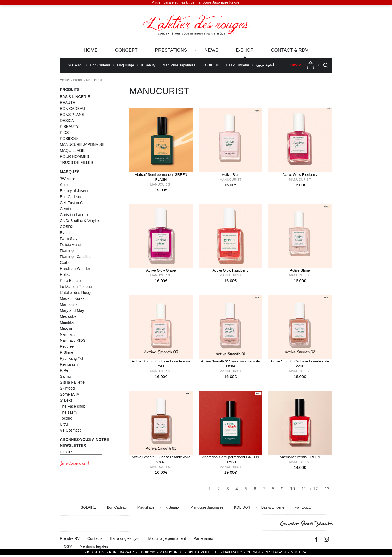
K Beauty (148, 65)
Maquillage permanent (167, 538)
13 (327, 489)
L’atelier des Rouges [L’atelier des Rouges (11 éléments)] (77, 293)
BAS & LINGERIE (75, 97)
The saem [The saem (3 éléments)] (68, 412)
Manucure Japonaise (179, 65)
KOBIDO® (211, 65)
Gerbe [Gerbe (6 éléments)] (65, 263)
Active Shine (300, 270)
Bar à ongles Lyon (125, 538)
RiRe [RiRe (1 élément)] (64, 370)
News (211, 50)
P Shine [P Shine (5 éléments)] (67, 352)
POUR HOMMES (74, 156)
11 (304, 489)
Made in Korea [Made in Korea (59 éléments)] (72, 298)
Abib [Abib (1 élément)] (64, 185)
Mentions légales (94, 546)
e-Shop (245, 50)
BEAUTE (68, 103)
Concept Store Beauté (306, 524)
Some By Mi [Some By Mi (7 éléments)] (70, 394)
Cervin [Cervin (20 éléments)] (65, 209)
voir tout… (267, 65)
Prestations (171, 50)
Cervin (253, 552)
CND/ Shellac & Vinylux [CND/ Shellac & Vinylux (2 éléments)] (80, 221)
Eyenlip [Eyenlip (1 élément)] (66, 233)
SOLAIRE (75, 65)
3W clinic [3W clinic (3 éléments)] (68, 179)
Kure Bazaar (122, 552)
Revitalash (275, 552)
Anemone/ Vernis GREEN (300, 457)
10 (292, 489)
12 (316, 489)
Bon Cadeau (100, 65)
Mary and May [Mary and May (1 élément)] (72, 310)
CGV (68, 546)
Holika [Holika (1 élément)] (65, 275)
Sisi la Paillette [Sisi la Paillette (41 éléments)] (72, 382)
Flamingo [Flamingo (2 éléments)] (68, 251)
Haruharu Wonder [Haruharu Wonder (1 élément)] (75, 269)
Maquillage (126, 65)
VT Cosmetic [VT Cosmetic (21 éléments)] (71, 430)
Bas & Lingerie (238, 65)
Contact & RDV (290, 50)
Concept (126, 50)
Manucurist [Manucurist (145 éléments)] (69, 304)
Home (91, 50)
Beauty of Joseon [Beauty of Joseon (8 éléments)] (75, 191)
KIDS (64, 133)
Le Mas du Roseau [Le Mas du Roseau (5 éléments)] (76, 287)
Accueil (65, 80)
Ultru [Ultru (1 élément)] (64, 424)
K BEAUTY (69, 127)
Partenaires (203, 538)
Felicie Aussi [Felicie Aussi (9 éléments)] (71, 245)
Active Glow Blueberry (300, 175)
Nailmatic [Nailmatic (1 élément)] (68, 334)
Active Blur (230, 175)
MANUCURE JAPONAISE (82, 144)
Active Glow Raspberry (230, 270)
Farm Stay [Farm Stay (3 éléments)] (69, 239)
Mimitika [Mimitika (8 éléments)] (67, 322)
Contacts (95, 538)
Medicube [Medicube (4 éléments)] (68, 316)
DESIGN (67, 121)
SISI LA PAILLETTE (203, 552)
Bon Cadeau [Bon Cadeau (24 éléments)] (71, 197)
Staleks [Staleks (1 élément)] (66, 400)
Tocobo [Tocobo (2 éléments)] (66, 418)
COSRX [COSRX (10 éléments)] (67, 227)
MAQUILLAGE (72, 150)
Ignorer (235, 2)
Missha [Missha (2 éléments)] (66, 328)
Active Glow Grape (161, 270)
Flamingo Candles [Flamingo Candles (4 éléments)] (75, 257)
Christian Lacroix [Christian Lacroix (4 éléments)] (74, 215)
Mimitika (298, 552)
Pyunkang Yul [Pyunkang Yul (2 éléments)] (71, 358)
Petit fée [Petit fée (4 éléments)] (67, 346)
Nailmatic (232, 552)
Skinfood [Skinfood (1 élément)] (67, 388)
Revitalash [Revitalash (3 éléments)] (69, 364)
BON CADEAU (73, 109)
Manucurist (161, 184)
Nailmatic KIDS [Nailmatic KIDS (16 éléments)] (73, 340)
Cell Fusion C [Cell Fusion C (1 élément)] (71, 203)
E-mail (66, 452)
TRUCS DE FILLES (76, 162)
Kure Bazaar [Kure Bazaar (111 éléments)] (71, 281)
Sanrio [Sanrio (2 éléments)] (65, 376)
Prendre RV (70, 538)
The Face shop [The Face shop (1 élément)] (73, 406)
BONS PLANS (72, 115)
